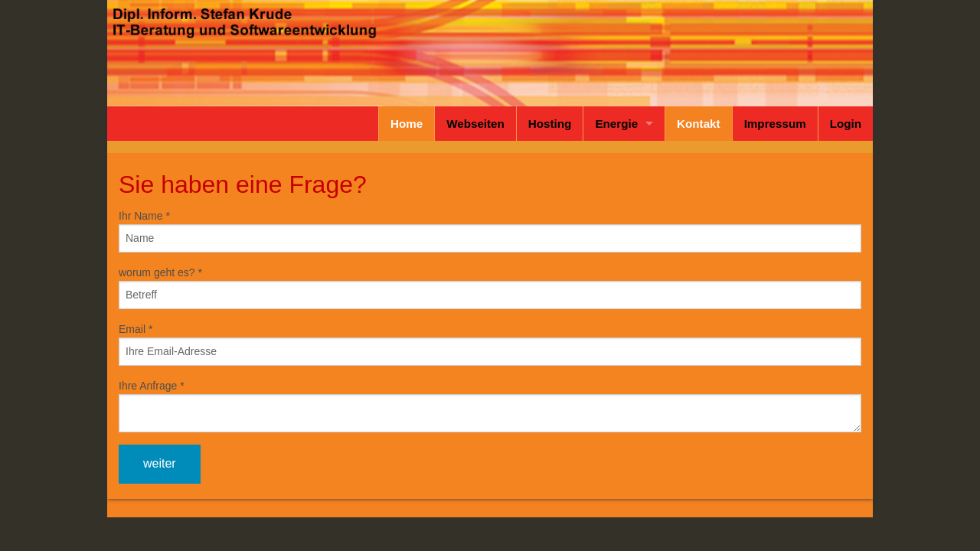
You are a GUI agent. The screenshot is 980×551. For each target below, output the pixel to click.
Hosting (550, 124)
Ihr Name (144, 216)
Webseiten (475, 124)
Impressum (775, 124)
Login (846, 124)
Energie (616, 124)
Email (136, 329)
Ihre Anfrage (152, 386)
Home (407, 124)
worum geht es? (160, 272)
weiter (160, 463)
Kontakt (699, 124)
